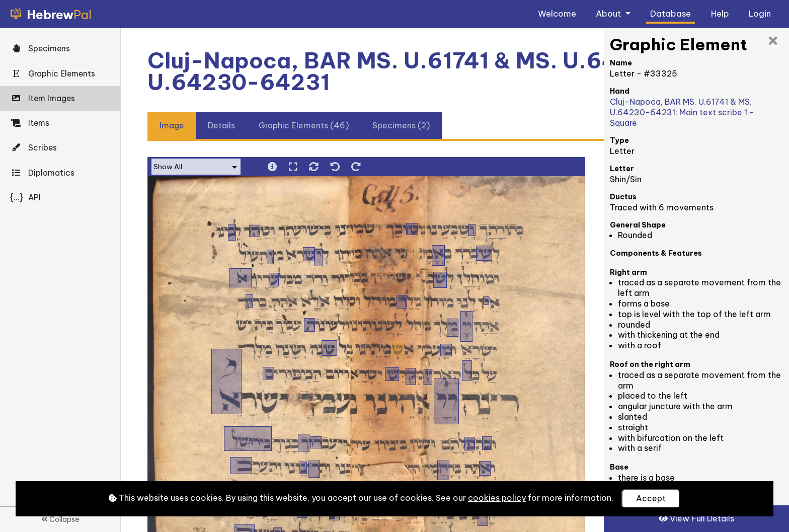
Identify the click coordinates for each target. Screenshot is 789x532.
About (609, 13)
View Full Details (696, 518)
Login (760, 13)
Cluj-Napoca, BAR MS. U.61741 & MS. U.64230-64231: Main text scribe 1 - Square (682, 112)
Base (619, 467)
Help (720, 13)
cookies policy (497, 498)
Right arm (628, 272)
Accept (651, 498)
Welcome (557, 13)
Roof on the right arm (650, 364)
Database (670, 13)
